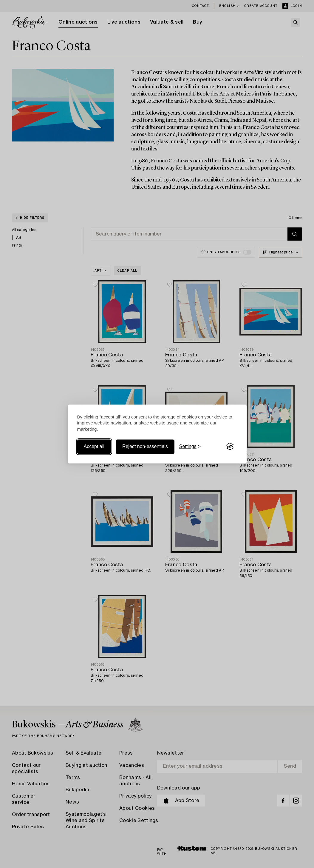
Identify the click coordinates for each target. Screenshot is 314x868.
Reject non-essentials (145, 446)
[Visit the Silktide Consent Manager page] (230, 447)
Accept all (94, 446)
